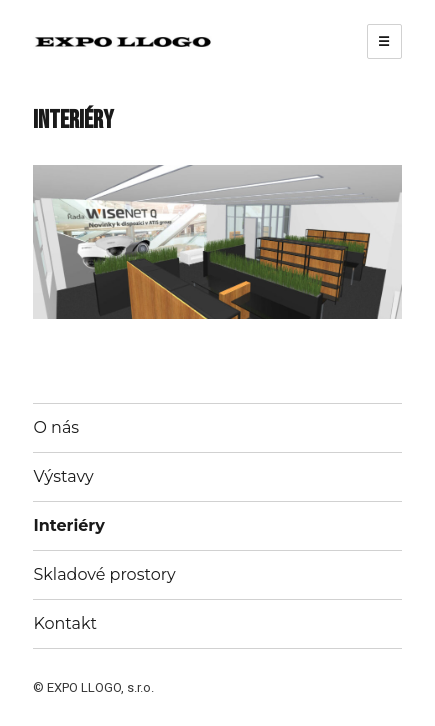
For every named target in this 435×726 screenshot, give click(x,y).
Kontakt (65, 623)
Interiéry (68, 525)
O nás (56, 427)
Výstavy (63, 476)
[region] (217, 241)
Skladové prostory (104, 574)
